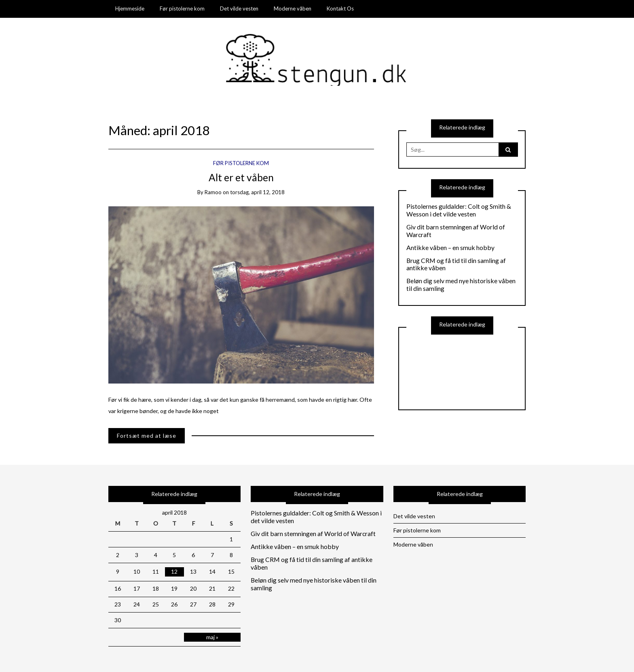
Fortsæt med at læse (147, 436)
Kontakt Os (340, 8)
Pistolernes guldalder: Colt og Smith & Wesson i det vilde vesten (459, 210)
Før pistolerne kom (182, 8)
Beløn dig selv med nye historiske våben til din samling (461, 285)
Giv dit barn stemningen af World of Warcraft (456, 231)
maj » (212, 637)
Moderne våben (293, 8)
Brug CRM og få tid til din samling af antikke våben (456, 264)
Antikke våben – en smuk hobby (450, 248)
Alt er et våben (241, 177)
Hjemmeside (130, 8)
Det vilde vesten (239, 8)
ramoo (213, 192)
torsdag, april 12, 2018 (257, 192)
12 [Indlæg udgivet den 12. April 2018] (174, 571)
